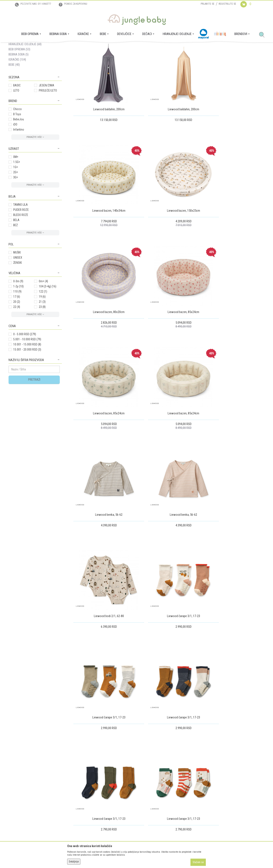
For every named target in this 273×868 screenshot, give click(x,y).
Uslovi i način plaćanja (80, 789)
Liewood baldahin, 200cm (104, 141)
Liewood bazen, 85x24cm (234, 233)
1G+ (16, 208)
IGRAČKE (17, 101)
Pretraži (34, 421)
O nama (13, 772)
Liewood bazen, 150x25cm (104, 233)
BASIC (17, 127)
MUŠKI (17, 294)
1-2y (18, 328)
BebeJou (19, 160)
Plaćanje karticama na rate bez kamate (89, 795)
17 (17, 338)
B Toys (17, 155)
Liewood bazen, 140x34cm (234, 141)
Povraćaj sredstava (136, 789)
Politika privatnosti (78, 801)
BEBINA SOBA (19, 96)
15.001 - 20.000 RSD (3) (27, 391)
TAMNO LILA (20, 246)
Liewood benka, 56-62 (234, 324)
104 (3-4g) (48, 328)
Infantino (19, 171)
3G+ (16, 218)
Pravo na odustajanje (137, 795)
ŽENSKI (17, 304)
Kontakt (13, 784)
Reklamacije (131, 784)
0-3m (18, 322)
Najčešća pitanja (76, 807)
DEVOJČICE (18, 75)
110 (17, 333)
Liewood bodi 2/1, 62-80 (169, 416)
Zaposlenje (15, 778)
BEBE (14, 106)
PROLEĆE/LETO (48, 132)
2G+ (16, 213)
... (245, 641)
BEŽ (15, 266)
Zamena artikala (134, 778)
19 (42, 338)
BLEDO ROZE (21, 256)
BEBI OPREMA (19, 90)
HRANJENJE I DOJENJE (25, 85)
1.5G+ (17, 203)
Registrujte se (227, 4)
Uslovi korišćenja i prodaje (82, 772)
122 (43, 333)
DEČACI (16, 80)
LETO (16, 132)
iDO (15, 166)
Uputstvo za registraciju (80, 778)
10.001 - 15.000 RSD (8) (27, 386)
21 (42, 343)
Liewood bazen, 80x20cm (169, 233)
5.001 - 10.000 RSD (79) (27, 380)
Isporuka (129, 772)
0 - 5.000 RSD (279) (25, 375)
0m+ (43, 322)
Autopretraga (131, 63)
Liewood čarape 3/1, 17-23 (234, 416)
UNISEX (18, 299)
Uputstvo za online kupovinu (83, 784)
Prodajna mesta (18, 789)
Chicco (17, 150)
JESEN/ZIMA (46, 127)
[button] (263, 35)
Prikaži (208, 63)
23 (42, 348)
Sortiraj (149, 63)
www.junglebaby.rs (119, 857)
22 (17, 348)
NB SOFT (144, 857)
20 (17, 343)
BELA (16, 261)
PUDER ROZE (21, 251)
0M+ (16, 198)
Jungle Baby (15, 47)
